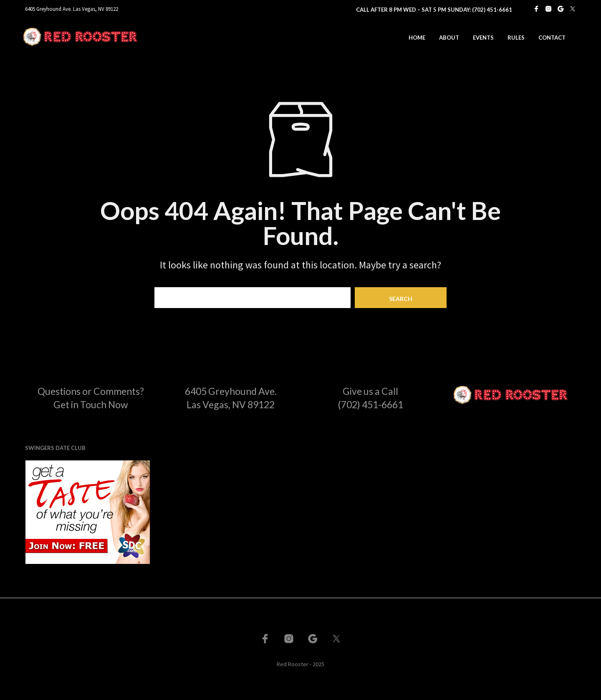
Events (483, 38)
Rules (516, 38)
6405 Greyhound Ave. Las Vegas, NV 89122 (72, 9)
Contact (552, 38)
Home (417, 38)
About (449, 38)
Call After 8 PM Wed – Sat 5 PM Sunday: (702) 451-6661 (434, 10)
